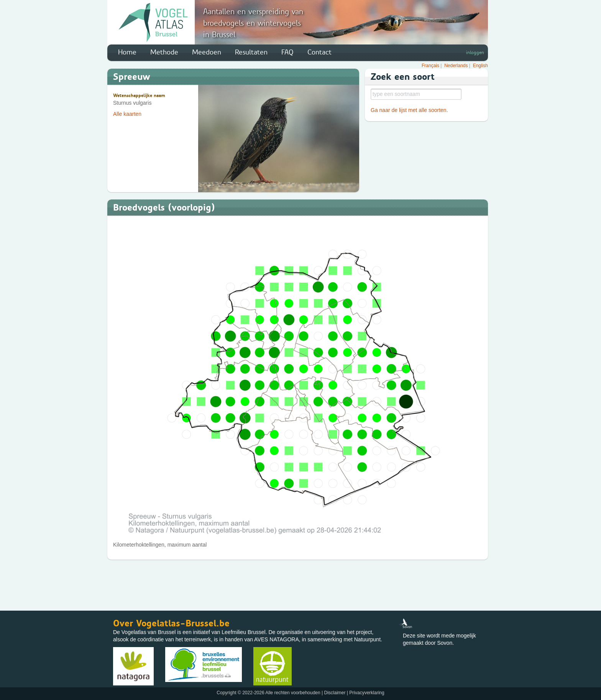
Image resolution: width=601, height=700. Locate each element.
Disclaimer (335, 693)
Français (430, 66)
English (480, 66)
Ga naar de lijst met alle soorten (409, 110)
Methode (164, 52)
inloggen (475, 53)
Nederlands (456, 66)
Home (127, 52)
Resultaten (251, 52)
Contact (319, 52)
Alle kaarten (127, 114)
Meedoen (207, 52)
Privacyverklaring (367, 693)
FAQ (287, 52)
